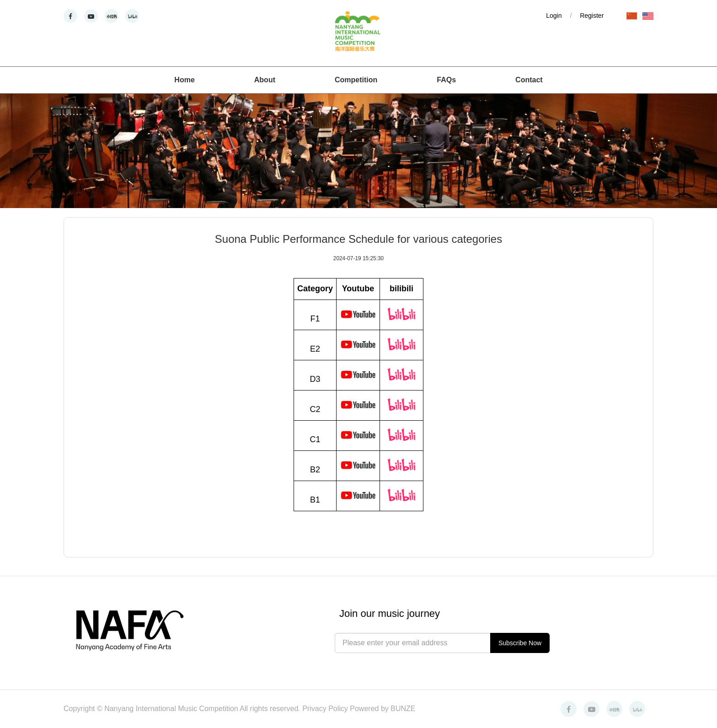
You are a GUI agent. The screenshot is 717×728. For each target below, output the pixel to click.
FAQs (446, 80)
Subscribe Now (520, 643)
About (265, 80)
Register (592, 16)
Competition (356, 80)
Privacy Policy (326, 709)
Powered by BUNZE (383, 709)
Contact (529, 80)
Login (554, 16)
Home (184, 80)
